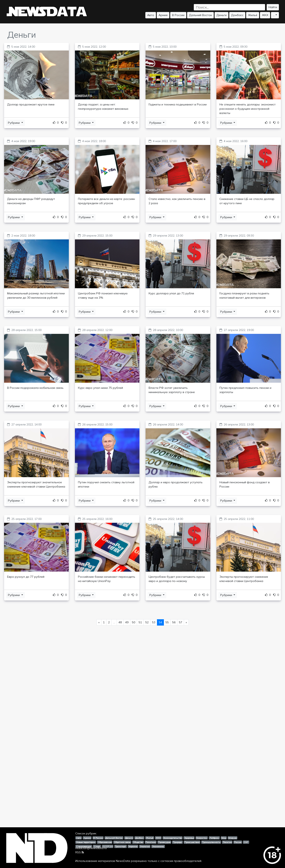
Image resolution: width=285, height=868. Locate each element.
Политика (151, 842)
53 (154, 622)
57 (181, 622)
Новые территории (86, 842)
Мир (224, 838)
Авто (151, 15)
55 (167, 622)
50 (134, 622)
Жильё (253, 15)
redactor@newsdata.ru (91, 848)
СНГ (246, 842)
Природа (177, 842)
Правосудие (164, 842)
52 (147, 622)
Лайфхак (214, 838)
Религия (227, 842)
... (274, 15)
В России (178, 15)
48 (120, 622)
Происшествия (192, 842)
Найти (273, 7)
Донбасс (237, 15)
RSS (80, 852)
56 (174, 622)
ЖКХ (265, 15)
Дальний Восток (200, 15)
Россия (238, 842)
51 (140, 622)
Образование (105, 842)
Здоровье (189, 838)
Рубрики (14, 123)
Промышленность (211, 842)
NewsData (123, 861)
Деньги (221, 15)
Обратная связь (122, 842)
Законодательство (173, 838)
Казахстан (202, 838)
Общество (138, 842)
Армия (163, 15)
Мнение (232, 838)
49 (127, 622)
